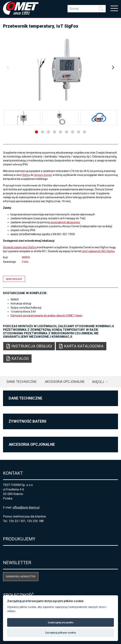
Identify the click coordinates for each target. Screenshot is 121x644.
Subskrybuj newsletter (21, 576)
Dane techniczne (22, 382)
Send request (14, 279)
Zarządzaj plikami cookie (60, 633)
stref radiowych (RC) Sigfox (98, 251)
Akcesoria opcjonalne (65, 382)
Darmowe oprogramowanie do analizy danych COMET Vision (46, 316)
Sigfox (26, 175)
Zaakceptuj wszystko (61, 622)
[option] (60, 68)
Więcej (98, 382)
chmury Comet (43, 175)
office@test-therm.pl (26, 507)
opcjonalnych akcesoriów (65, 222)
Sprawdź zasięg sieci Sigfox (19, 247)
